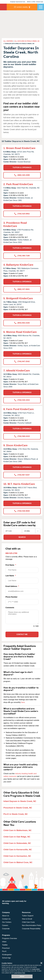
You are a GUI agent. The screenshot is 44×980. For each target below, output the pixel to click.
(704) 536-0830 (22, 511)
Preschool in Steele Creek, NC (18, 808)
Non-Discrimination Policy (32, 925)
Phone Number (22, 600)
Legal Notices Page (19, 973)
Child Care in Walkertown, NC (17, 830)
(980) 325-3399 (22, 175)
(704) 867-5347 (22, 475)
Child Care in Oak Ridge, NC (17, 837)
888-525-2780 (11, 553)
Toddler (5, 945)
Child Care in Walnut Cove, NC (18, 862)
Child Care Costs (28, 922)
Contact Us (6, 919)
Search (22, 537)
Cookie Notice (36, 969)
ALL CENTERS (8, 41)
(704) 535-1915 (22, 400)
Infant (4, 942)
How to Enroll (27, 919)
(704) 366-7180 (22, 256)
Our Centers (7, 922)
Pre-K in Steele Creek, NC (16, 814)
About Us (6, 916)
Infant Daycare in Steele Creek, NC (20, 801)
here (23, 702)
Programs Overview (9, 938)
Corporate (6, 929)
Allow (22, 976)
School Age (6, 958)
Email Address (22, 590)
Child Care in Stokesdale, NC (17, 843)
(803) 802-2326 (22, 323)
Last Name (22, 579)
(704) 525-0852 (22, 214)
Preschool (6, 948)
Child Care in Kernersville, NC (18, 850)
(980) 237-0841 (22, 289)
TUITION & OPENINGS (22, 168)
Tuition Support (28, 916)
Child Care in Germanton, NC (17, 856)
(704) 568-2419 (22, 436)
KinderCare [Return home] (3, 7)
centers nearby (21, 7)
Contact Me (22, 634)
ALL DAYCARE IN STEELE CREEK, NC (27, 41)
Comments (10, 608)
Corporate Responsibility (31, 929)
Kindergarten (7, 955)
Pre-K (4, 951)
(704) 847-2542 (22, 361)
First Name (22, 568)
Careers (5, 925)
